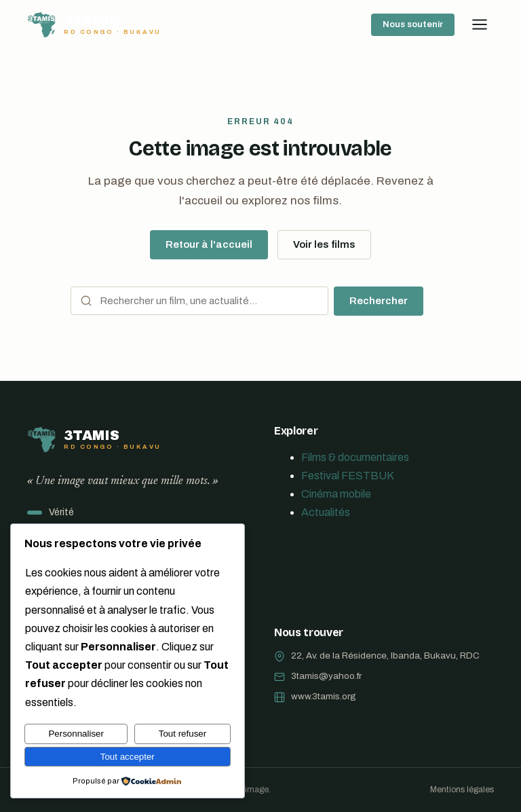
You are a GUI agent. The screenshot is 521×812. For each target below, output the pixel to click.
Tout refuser (182, 734)
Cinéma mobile (336, 494)
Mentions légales (462, 790)
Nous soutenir (413, 24)
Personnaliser (76, 734)
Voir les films (324, 244)
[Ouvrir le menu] (480, 24)
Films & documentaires (355, 457)
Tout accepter (128, 757)
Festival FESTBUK (348, 476)
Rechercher (379, 301)
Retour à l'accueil (209, 244)
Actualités (326, 512)
